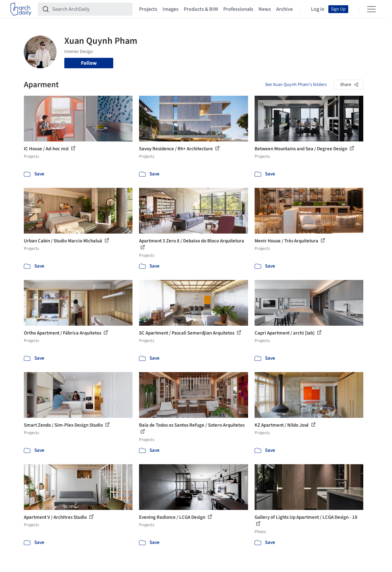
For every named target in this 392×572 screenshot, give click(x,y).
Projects (148, 9)
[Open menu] (371, 9)
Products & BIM (201, 9)
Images (171, 9)
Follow (89, 63)
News (265, 9)
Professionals (238, 9)
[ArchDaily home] (21, 9)
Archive (284, 9)
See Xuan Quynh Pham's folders (296, 85)
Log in (318, 9)
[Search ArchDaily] (90, 9)
